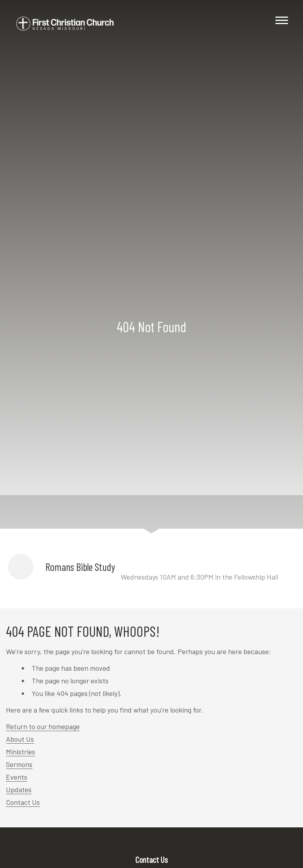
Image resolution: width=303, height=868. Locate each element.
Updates (19, 789)
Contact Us (23, 802)
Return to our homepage (43, 726)
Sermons (19, 764)
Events (17, 777)
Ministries (21, 752)
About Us (20, 739)
